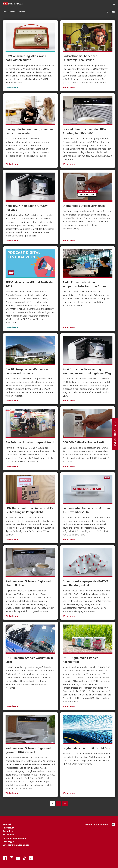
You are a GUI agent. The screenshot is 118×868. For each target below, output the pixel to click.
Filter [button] (111, 12)
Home (5, 12)
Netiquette (8, 835)
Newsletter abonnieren (100, 824)
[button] (114, 4)
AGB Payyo (8, 841)
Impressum (8, 828)
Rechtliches (9, 831)
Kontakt (7, 824)
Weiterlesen (12, 87)
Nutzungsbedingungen (14, 838)
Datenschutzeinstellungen (16, 845)
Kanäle (13, 12)
